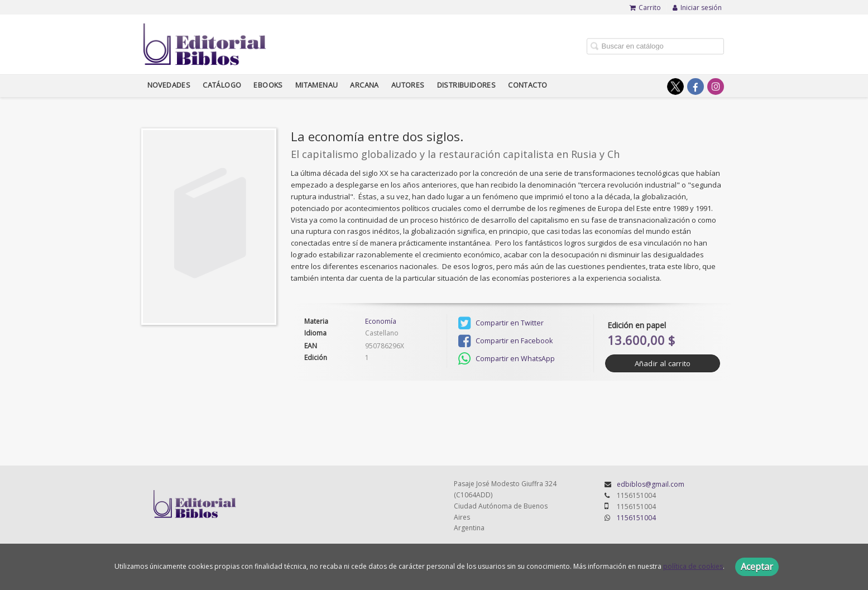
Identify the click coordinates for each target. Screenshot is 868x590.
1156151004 (636, 518)
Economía (381, 321)
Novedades (169, 85)
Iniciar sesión (697, 8)
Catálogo (222, 85)
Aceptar (757, 567)
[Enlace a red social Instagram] (716, 87)
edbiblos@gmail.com (651, 484)
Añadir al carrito (663, 363)
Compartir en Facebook (505, 341)
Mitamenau (317, 85)
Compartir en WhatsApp (507, 359)
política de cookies (693, 566)
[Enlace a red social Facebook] (696, 87)
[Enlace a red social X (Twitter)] (675, 87)
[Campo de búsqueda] (655, 46)
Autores (408, 85)
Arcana (364, 85)
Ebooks (268, 85)
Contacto (527, 85)
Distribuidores (467, 85)
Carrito (645, 8)
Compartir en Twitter (501, 323)
